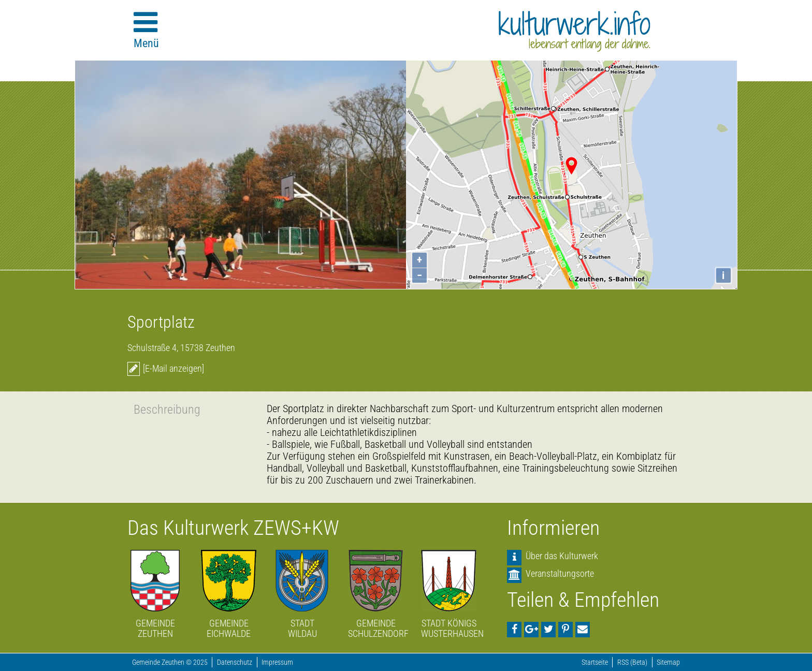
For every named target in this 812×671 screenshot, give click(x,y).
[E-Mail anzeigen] (173, 368)
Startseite (595, 662)
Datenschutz (235, 662)
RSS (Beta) (632, 662)
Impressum (277, 662)
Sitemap (668, 662)
